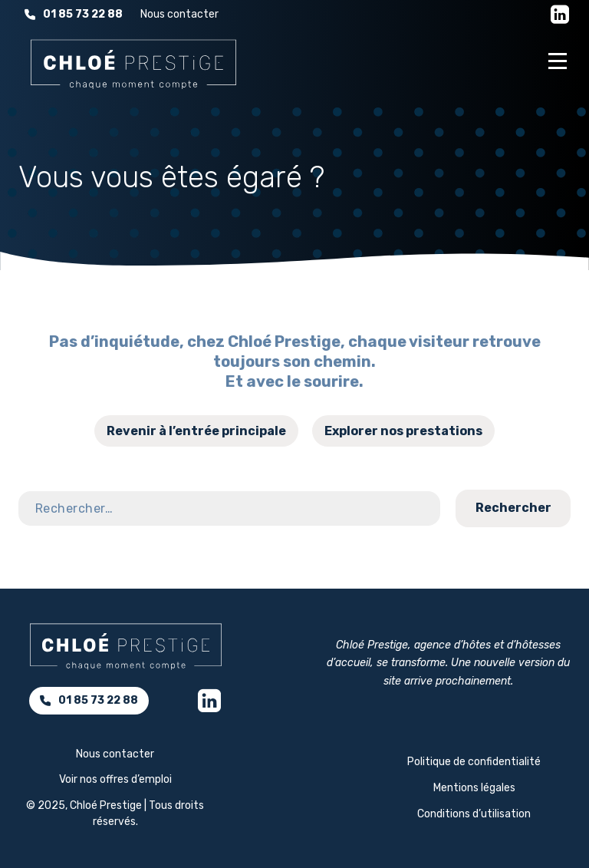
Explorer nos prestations (403, 431)
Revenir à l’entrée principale (196, 431)
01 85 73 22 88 (74, 14)
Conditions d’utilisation (474, 814)
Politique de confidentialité (474, 762)
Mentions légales (474, 788)
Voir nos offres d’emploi (115, 779)
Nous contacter (179, 14)
